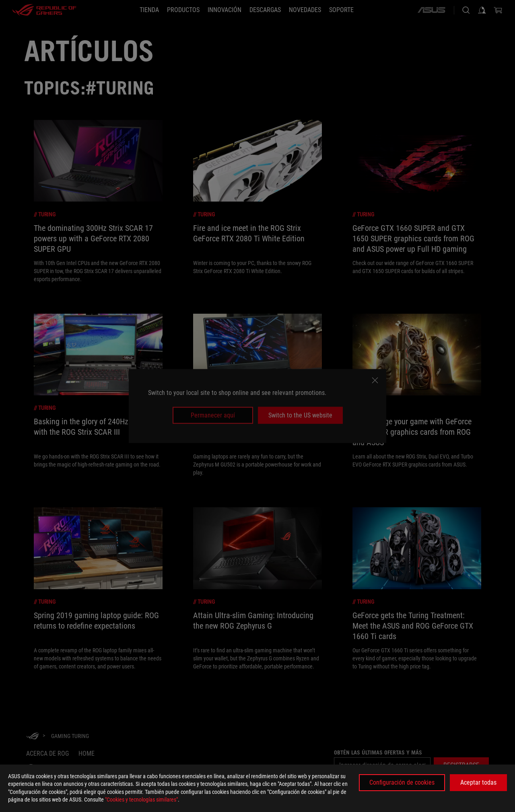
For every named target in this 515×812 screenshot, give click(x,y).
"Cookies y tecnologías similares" (141, 800)
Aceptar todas (478, 782)
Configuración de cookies (402, 782)
